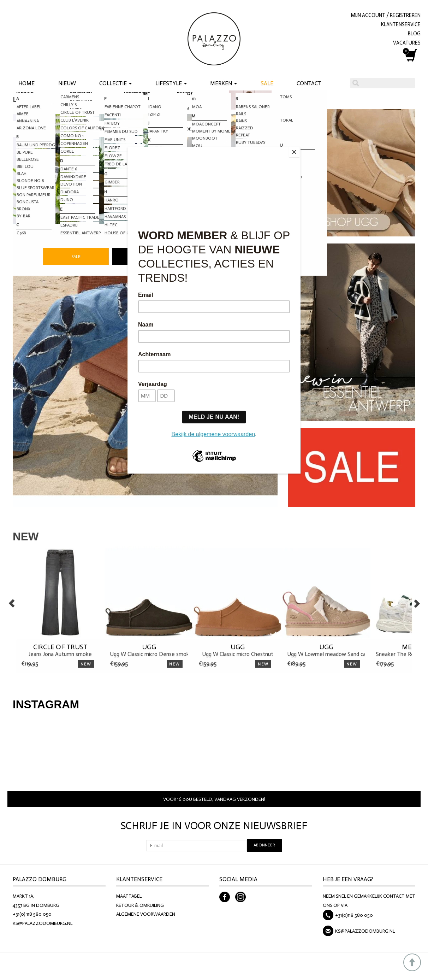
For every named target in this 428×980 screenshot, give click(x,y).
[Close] (299, 149)
